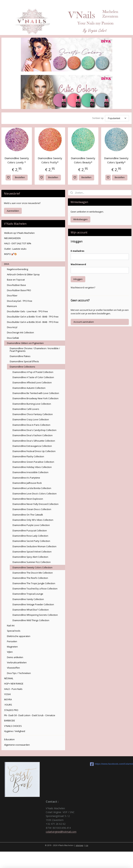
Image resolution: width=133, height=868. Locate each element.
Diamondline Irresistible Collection (30, 472)
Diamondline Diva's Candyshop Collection (34, 430)
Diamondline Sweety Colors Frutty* (50, 160)
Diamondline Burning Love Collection (32, 404)
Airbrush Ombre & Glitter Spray (23, 274)
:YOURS (8, 705)
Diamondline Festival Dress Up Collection (34, 451)
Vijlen (10, 652)
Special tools (14, 631)
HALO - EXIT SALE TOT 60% (18, 243)
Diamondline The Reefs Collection (30, 578)
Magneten (12, 647)
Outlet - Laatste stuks (15, 249)
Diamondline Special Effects (24, 361)
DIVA (7, 264)
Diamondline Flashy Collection (28, 456)
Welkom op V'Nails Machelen (19, 233)
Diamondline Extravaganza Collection (32, 446)
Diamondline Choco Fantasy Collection (33, 414)
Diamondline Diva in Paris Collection (31, 425)
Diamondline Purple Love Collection (31, 525)
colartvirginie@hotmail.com (61, 832)
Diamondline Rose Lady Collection (30, 536)
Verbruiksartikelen (17, 662)
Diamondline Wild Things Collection (31, 620)
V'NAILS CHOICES (13, 726)
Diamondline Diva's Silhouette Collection (34, 441)
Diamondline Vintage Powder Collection (33, 604)
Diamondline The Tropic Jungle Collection (34, 583)
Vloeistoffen (13, 668)
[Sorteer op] (117, 118)
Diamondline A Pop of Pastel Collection (33, 372)
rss (87, 845)
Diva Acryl (12, 327)
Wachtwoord (78, 264)
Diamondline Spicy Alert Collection (30, 557)
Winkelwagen (80, 219)
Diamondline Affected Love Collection (32, 382)
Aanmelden (13, 211)
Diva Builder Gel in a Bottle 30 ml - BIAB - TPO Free (33, 322)
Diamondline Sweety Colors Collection (32, 567)
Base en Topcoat (16, 280)
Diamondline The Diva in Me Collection (33, 573)
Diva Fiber (12, 295)
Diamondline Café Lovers (26, 409)
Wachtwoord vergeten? (83, 287)
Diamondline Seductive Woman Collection (34, 546)
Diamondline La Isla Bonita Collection (32, 488)
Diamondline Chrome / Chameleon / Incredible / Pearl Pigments (35, 350)
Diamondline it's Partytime (26, 478)
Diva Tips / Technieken (19, 673)
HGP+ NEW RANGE (14, 684)
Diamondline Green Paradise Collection (33, 462)
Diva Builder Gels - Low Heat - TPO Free (27, 311)
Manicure (12, 306)
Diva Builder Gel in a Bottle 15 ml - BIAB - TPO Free (33, 317)
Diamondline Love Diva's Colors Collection (35, 494)
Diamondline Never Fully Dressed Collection (36, 504)
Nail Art (11, 626)
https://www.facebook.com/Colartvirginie (111, 764)
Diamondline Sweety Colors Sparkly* (116, 160)
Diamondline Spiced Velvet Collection (32, 552)
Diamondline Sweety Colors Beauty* (83, 160)
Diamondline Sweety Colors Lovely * (17, 160)
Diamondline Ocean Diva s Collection (32, 509)
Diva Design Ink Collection (20, 332)
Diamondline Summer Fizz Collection (32, 562)
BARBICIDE (10, 721)
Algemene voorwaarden (17, 745)
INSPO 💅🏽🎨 (11, 254)
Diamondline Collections (22, 367)
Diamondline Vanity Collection (28, 599)
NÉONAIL (9, 678)
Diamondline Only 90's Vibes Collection (33, 520)
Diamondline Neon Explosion (28, 499)
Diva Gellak (13, 338)
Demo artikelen (15, 657)
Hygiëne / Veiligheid (15, 731)
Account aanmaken (84, 322)
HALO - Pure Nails (13, 689)
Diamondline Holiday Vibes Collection (32, 467)
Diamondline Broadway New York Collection (36, 398)
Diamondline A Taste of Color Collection (33, 377)
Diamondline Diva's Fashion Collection (33, 435)
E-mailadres (77, 251)
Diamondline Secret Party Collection (31, 541)
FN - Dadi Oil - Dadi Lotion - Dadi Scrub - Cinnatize (30, 715)
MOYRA (8, 699)
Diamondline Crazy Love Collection (31, 419)
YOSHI (7, 694)
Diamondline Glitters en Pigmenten (25, 343)
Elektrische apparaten (19, 636)
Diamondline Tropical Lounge (28, 594)
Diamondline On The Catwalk (28, 515)
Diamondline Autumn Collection (29, 388)
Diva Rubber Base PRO (19, 290)
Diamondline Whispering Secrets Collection (35, 615)
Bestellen (20, 177)
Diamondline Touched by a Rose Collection (35, 589)
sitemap (79, 845)
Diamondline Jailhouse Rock (27, 483)
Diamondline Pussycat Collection (30, 530)
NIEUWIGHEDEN (12, 238)
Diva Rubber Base (16, 285)
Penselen (12, 641)
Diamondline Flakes (20, 356)
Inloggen (78, 279)
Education (9, 739)
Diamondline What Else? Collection (31, 610)
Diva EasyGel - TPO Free (20, 301)
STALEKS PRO (11, 710)
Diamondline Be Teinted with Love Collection (36, 393)
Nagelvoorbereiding (17, 269)
